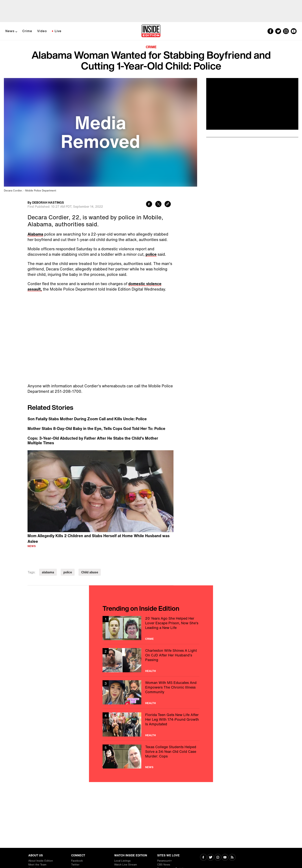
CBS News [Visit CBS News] (164, 865)
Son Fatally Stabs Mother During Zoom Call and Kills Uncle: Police (87, 419)
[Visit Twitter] (211, 858)
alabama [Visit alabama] (48, 572)
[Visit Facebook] (203, 858)
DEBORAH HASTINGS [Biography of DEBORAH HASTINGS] (48, 202)
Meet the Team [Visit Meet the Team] (37, 865)
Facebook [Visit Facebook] (77, 861)
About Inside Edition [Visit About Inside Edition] (41, 861)
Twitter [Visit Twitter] (75, 865)
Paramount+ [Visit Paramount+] (164, 861)
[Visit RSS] (232, 858)
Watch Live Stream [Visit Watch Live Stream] (126, 865)
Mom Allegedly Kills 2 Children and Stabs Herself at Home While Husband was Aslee (99, 539)
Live (58, 31)
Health (151, 671)
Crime (27, 31)
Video (42, 31)
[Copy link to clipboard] (168, 205)
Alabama (35, 234)
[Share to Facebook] (149, 205)
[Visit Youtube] (225, 858)
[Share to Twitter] (158, 205)
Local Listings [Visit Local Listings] (122, 861)
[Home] (151, 31)
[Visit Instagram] (218, 858)
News (10, 31)
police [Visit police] (68, 572)
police (151, 254)
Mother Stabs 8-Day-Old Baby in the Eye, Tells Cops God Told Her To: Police (96, 429)
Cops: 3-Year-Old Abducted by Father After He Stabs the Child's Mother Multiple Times (93, 441)
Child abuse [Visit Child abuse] (90, 572)
